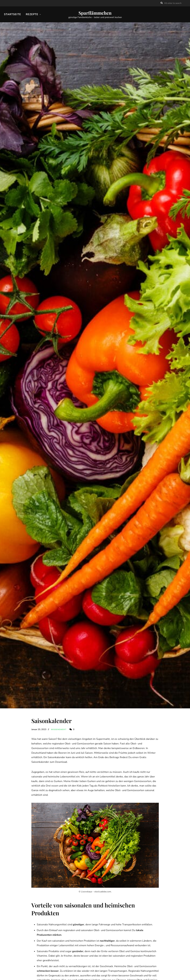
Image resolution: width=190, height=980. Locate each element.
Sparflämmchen (95, 13)
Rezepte (32, 14)
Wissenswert (59, 730)
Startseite (13, 14)
